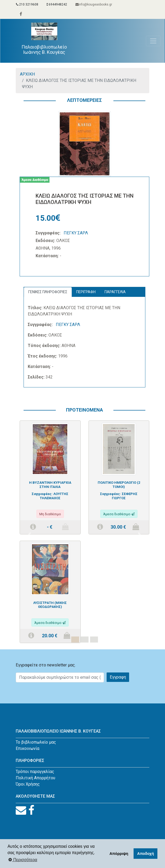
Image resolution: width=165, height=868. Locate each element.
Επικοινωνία (27, 748)
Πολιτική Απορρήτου (35, 778)
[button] (29, 535)
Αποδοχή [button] (146, 854)
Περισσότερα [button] (23, 860)
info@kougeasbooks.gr (94, 4)
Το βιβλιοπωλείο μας (36, 742)
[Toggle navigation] (153, 41)
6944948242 (57, 4)
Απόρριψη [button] (119, 854)
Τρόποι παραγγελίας (35, 772)
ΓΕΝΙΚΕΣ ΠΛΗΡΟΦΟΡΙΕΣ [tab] (48, 292)
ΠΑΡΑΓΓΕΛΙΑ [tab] (115, 292)
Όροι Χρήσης (28, 784)
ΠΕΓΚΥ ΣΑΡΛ (76, 233)
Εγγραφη (118, 677)
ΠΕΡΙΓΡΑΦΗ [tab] (86, 292)
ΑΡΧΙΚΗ (27, 74)
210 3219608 (27, 4)
